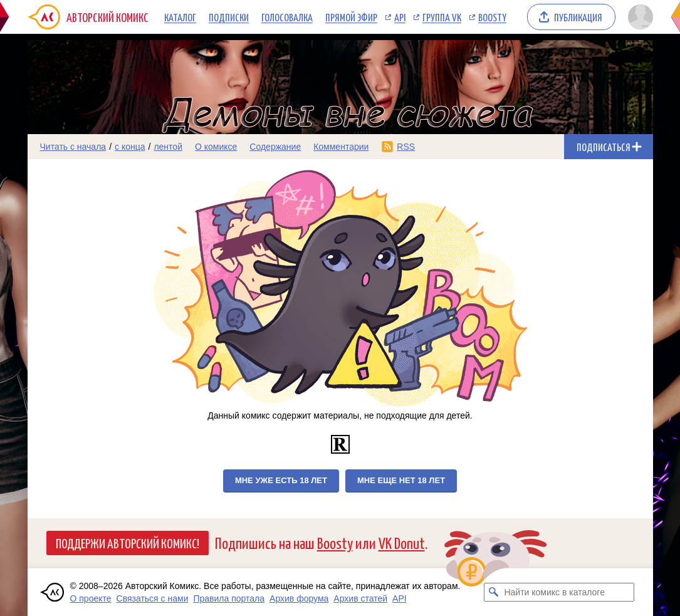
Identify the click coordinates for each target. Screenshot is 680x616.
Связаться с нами (153, 598)
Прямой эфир (351, 17)
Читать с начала (73, 147)
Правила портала (229, 598)
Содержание (275, 147)
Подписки (229, 17)
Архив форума (299, 598)
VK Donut (402, 542)
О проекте (91, 598)
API (400, 17)
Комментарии (341, 147)
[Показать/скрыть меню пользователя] (638, 17)
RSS (406, 147)
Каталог (180, 17)
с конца (130, 147)
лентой (168, 147)
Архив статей (360, 598)
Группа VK (442, 17)
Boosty (492, 17)
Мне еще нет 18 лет (401, 480)
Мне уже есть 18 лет (281, 480)
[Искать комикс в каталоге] (493, 592)
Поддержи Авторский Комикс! (128, 543)
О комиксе (216, 147)
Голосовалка (287, 17)
